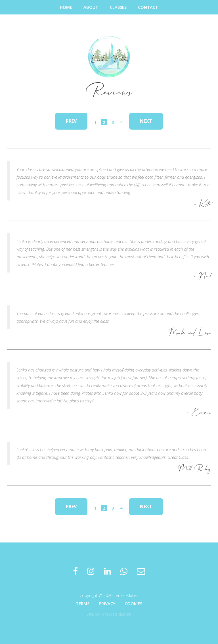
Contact (148, 7)
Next (146, 121)
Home (66, 7)
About (91, 7)
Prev (71, 121)
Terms (83, 603)
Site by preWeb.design (109, 614)
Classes (118, 7)
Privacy (107, 603)
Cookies (133, 603)
